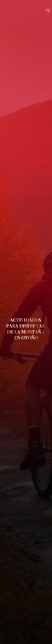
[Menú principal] (48, 10)
